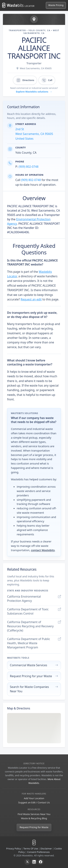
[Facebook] (41, 862)
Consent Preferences (38, 852)
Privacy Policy (14, 849)
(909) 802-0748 (29, 167)
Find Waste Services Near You (34, 814)
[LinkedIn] (34, 862)
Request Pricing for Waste (34, 827)
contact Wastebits (43, 550)
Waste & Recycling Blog (34, 818)
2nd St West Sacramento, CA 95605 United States (34, 134)
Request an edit (31, 299)
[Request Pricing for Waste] (56, 5)
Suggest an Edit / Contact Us (34, 802)
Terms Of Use (31, 849)
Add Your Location (34, 798)
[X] (27, 862)
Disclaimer (46, 849)
